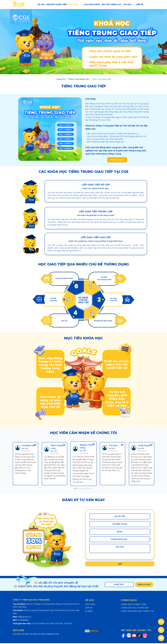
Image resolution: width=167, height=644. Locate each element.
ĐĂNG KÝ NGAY (143, 585)
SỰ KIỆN (89, 612)
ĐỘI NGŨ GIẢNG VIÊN (57, 4)
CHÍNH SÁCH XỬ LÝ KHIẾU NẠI (135, 609)
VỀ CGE (41, 4)
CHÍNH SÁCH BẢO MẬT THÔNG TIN (137, 612)
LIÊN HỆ (140, 4)
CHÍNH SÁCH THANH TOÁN (134, 605)
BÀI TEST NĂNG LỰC (112, 4)
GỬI (120, 565)
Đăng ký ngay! (117, 160)
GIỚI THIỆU (90, 605)
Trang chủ (61, 79)
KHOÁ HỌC (75, 4)
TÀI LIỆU (129, 4)
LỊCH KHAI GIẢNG (92, 4)
